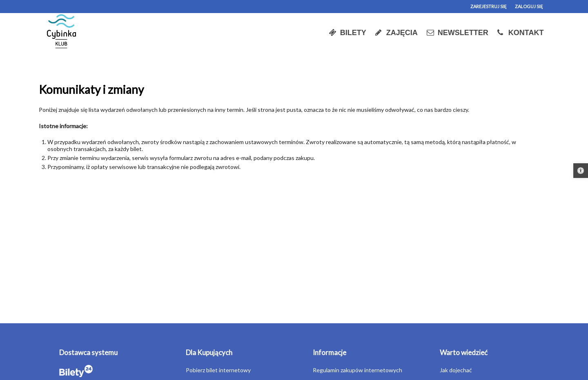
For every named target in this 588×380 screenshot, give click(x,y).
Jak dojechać (456, 370)
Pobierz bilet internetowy (218, 370)
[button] (581, 171)
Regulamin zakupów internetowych (357, 370)
